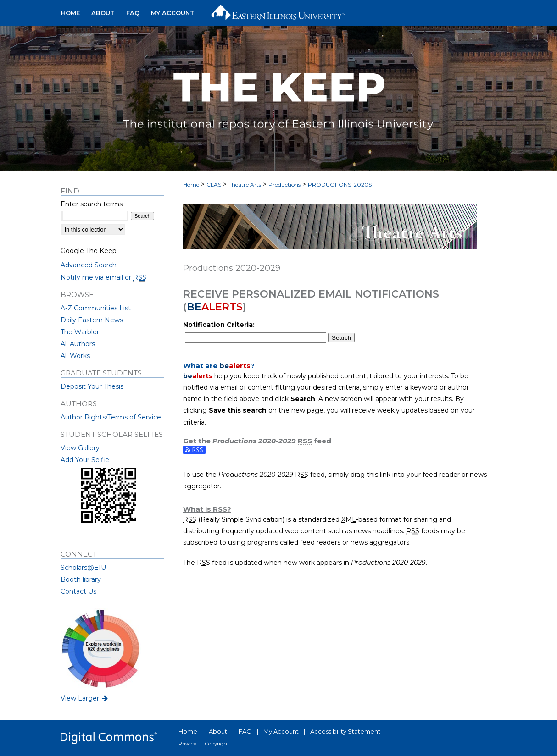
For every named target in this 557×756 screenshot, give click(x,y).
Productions (284, 185)
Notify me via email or (103, 277)
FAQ (245, 731)
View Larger (85, 698)
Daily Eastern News (92, 320)
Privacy (187, 744)
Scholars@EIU (83, 568)
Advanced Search (89, 265)
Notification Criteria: (219, 325)
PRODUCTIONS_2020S (340, 185)
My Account (281, 731)
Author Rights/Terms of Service (111, 417)
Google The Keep (89, 251)
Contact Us (78, 591)
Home (191, 185)
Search (341, 338)
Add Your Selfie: (86, 460)
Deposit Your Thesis (92, 386)
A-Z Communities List (96, 308)
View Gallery (80, 448)
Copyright (217, 744)
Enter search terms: (92, 204)
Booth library (81, 579)
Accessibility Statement (345, 731)
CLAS (214, 185)
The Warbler (80, 332)
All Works (75, 356)
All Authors (78, 344)
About (218, 731)
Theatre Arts (245, 185)
